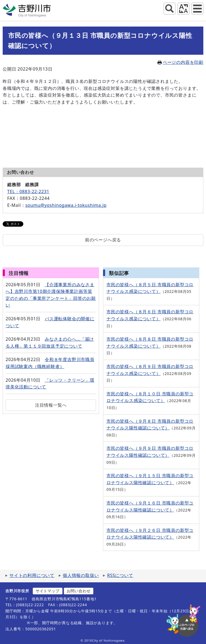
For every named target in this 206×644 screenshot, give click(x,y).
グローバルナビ (197, 9)
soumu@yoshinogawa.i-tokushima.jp (66, 205)
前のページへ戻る (103, 240)
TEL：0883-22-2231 (28, 192)
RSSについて (120, 575)
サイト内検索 (170, 9)
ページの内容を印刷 (180, 62)
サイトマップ (48, 591)
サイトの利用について (32, 575)
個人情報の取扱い (81, 575)
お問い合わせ (79, 591)
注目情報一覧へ (51, 405)
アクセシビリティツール (183, 9)
